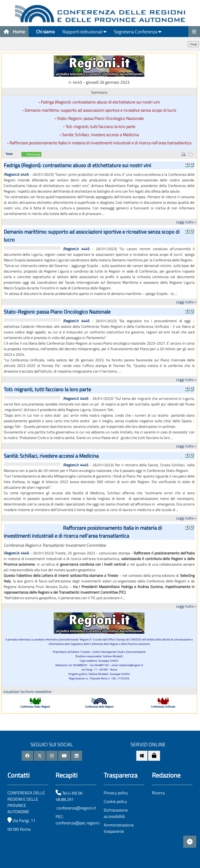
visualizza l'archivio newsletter (28, 692)
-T (191, 164)
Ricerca (158, 793)
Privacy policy (116, 793)
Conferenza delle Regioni (99, 707)
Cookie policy (115, 801)
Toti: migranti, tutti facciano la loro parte (100, 126)
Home (14, 32)
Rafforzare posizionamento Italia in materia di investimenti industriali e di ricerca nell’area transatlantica (100, 143)
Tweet (9, 154)
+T (187, 164)
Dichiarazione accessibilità (116, 813)
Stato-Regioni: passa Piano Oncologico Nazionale (100, 118)
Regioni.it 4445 (17, 174)
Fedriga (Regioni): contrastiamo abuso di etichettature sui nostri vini (100, 102)
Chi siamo (45, 32)
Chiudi (193, 44)
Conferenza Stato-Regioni (35, 707)
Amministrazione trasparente (119, 828)
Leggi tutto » (186, 222)
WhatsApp (34, 155)
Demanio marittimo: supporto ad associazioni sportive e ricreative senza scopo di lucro (100, 110)
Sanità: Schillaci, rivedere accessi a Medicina (100, 135)
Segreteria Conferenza (138, 32)
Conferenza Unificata (163, 707)
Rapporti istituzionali (84, 32)
